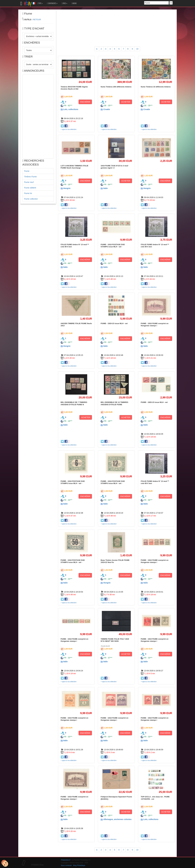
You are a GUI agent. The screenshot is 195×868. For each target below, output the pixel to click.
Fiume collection (31, 199)
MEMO (74, 3)
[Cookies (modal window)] (5, 863)
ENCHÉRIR (85, 102)
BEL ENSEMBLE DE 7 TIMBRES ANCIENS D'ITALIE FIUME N (74, 403)
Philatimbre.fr (66, 860)
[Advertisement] (38, 116)
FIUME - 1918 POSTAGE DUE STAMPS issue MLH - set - (113, 246)
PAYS (64, 3)
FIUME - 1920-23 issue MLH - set (114, 323)
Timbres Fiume (30, 177)
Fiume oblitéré (30, 188)
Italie (105, 188)
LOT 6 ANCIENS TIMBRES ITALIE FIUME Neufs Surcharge (74, 167)
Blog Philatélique (79, 865)
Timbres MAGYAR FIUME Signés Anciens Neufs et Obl (74, 88)
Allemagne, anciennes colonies (117, 819)
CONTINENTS (52, 3)
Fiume (27, 171)
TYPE (40, 3)
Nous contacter (66, 865)
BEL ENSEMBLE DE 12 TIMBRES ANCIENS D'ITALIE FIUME (114, 403)
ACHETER (126, 102)
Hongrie (67, 188)
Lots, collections (71, 109)
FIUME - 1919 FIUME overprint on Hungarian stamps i (155, 640)
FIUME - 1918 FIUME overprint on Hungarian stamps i (155, 325)
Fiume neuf (29, 182)
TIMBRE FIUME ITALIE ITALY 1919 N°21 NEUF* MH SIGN (115, 640)
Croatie (107, 109)
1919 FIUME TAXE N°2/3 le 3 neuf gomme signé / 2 (114, 167)
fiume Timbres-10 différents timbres (156, 87)
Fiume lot (28, 193)
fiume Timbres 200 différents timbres (116, 87)
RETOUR (37, 20)
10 (137, 49)
